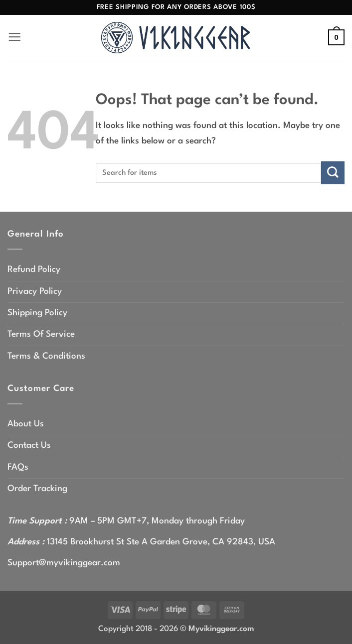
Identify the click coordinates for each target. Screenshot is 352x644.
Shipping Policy (37, 313)
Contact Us (29, 446)
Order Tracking (37, 489)
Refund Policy (34, 270)
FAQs (18, 467)
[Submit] (333, 173)
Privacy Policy (35, 292)
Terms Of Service (41, 334)
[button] (15, 38)
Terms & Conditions (46, 356)
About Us (26, 424)
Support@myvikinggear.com (64, 563)
